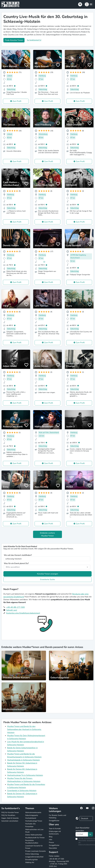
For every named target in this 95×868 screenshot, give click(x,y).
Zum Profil (17, 101)
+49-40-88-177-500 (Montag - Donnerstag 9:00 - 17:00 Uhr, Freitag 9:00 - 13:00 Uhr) (59, 863)
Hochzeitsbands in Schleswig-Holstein (23, 760)
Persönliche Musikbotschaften (32, 842)
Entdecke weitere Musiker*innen (47, 534)
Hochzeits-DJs (30, 824)
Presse (51, 842)
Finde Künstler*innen (14, 40)
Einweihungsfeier (31, 860)
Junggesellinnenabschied (34, 857)
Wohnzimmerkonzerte (33, 812)
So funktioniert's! (34, 40)
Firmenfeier (29, 827)
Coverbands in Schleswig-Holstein (22, 791)
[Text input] (82, 834)
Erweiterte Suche (48, 579)
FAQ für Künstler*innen (10, 812)
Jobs (51, 840)
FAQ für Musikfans (8, 815)
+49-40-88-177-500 (15, 607)
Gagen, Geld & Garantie (10, 818)
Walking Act (30, 862)
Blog (51, 837)
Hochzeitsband (31, 818)
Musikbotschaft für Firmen (35, 838)
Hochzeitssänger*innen (34, 821)
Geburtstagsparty (32, 815)
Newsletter (53, 848)
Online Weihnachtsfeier (34, 835)
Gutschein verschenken (10, 821)
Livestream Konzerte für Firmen (34, 847)
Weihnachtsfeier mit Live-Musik (35, 831)
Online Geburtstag (32, 854)
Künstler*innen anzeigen (48, 574)
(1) (44, 262)
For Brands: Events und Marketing (57, 817)
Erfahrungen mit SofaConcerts (55, 833)
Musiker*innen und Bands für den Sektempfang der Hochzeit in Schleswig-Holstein (24, 729)
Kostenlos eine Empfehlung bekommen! (23, 613)
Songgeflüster (54, 821)
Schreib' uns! (12, 610)
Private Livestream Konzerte (35, 851)
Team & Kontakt (55, 829)
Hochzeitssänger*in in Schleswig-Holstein (25, 775)
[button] (89, 4)
